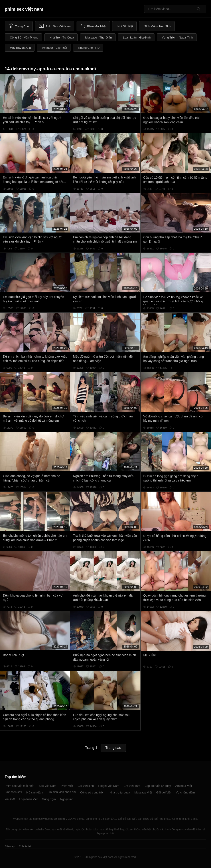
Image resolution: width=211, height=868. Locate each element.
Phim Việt (67, 786)
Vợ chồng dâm (185, 792)
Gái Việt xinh (86, 786)
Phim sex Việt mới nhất (19, 786)
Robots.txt (25, 846)
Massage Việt (143, 792)
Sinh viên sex (13, 792)
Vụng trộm (49, 799)
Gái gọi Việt (164, 792)
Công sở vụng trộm (93, 792)
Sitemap (10, 846)
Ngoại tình (67, 799)
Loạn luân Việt (28, 799)
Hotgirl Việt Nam (109, 786)
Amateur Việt (184, 786)
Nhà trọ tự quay (120, 792)
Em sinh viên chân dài (62, 792)
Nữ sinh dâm (35, 792)
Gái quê (10, 799)
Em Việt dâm (132, 786)
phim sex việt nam (24, 9)
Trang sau (113, 748)
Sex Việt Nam (48, 786)
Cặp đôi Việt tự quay (158, 786)
